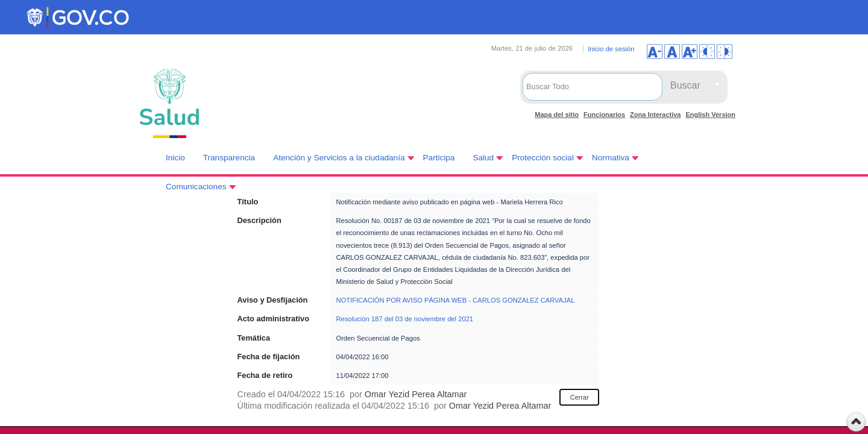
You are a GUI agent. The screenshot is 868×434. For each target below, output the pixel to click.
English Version (710, 115)
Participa (439, 158)
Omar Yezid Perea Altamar (416, 394)
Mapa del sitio (557, 115)
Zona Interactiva (655, 115)
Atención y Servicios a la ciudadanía (339, 158)
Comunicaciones (196, 187)
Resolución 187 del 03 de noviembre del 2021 (404, 319)
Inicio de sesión (611, 49)
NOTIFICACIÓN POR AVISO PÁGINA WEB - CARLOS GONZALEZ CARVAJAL (455, 300)
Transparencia (229, 158)
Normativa (611, 158)
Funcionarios (604, 115)
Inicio (175, 158)
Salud (483, 158)
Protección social (543, 158)
